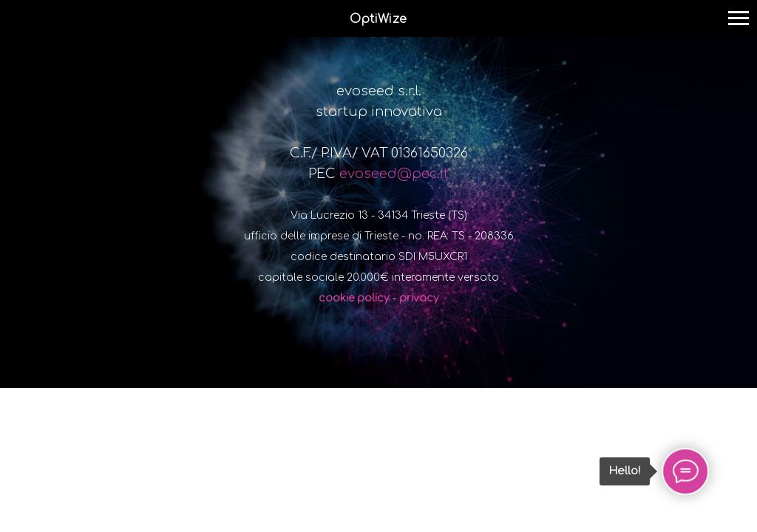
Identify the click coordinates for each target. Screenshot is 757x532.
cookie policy (354, 298)
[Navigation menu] (739, 18)
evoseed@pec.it (394, 174)
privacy (419, 298)
